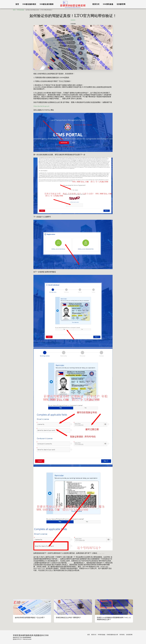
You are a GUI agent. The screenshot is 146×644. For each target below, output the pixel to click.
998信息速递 (20, 10)
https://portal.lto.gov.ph (41, 106)
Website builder (27, 639)
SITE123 (19, 639)
